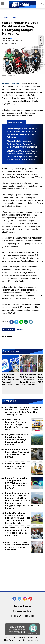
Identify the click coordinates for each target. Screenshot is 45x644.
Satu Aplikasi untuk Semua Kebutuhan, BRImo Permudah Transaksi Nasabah (10, 380)
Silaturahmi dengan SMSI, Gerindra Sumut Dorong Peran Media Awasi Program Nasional (22, 144)
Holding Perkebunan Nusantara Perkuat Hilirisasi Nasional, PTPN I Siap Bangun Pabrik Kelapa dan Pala (18, 518)
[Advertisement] (20, 573)
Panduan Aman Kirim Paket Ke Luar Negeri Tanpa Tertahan (16, 466)
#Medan (21, 329)
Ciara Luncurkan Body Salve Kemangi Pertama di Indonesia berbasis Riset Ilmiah (17, 546)
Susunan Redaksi (22, 606)
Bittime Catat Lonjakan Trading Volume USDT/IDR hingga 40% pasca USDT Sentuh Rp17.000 (17, 483)
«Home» (5, 18)
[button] (41, 44)
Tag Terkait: (9, 329)
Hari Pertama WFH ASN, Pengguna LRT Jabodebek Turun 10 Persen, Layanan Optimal (28, 380)
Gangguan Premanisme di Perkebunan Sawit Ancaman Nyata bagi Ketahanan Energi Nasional (18, 439)
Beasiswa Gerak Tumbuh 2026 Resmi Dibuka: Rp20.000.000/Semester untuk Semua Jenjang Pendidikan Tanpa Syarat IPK (24, 411)
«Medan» (13, 18)
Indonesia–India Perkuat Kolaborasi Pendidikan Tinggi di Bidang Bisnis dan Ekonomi (17, 532)
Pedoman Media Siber (22, 616)
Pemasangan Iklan (23, 611)
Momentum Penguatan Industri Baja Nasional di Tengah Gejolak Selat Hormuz (17, 453)
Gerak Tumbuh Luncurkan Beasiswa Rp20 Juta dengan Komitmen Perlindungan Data (17, 425)
